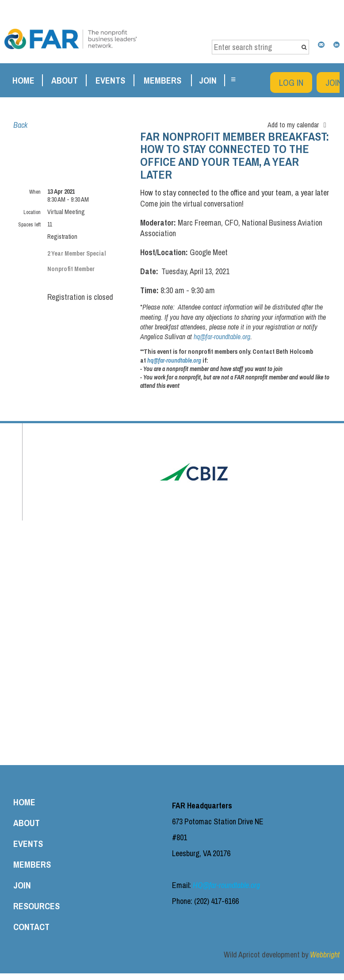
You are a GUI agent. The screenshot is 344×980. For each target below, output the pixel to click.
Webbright (325, 955)
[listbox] (299, 125)
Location (32, 212)
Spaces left (29, 225)
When (35, 192)
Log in (291, 82)
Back (20, 125)
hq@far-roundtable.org (222, 337)
